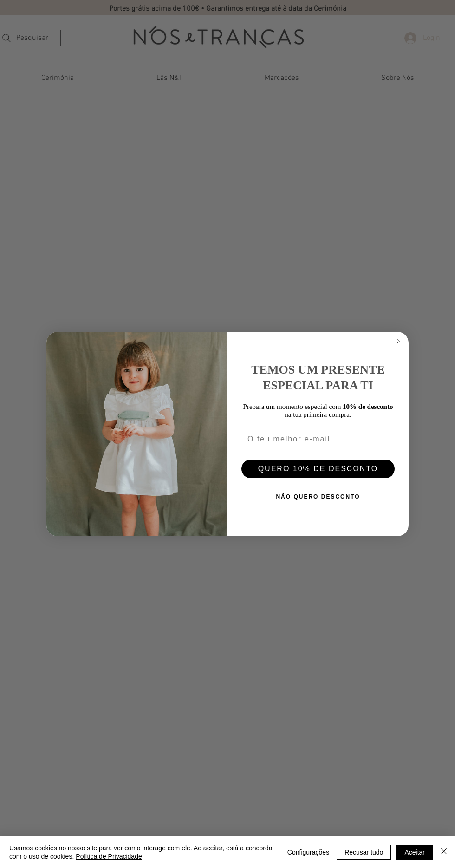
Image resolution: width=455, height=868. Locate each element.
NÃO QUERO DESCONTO (318, 497)
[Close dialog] (399, 341)
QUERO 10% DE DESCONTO (318, 469)
